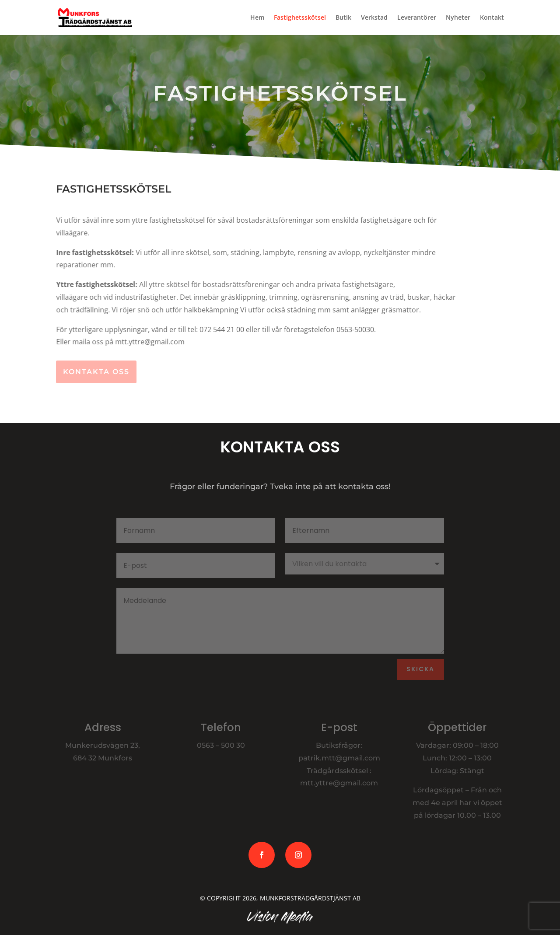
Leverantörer (417, 18)
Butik (343, 18)
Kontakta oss (96, 372)
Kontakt (492, 18)
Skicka (420, 669)
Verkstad (374, 18)
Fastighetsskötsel (300, 18)
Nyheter (458, 18)
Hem (257, 18)
